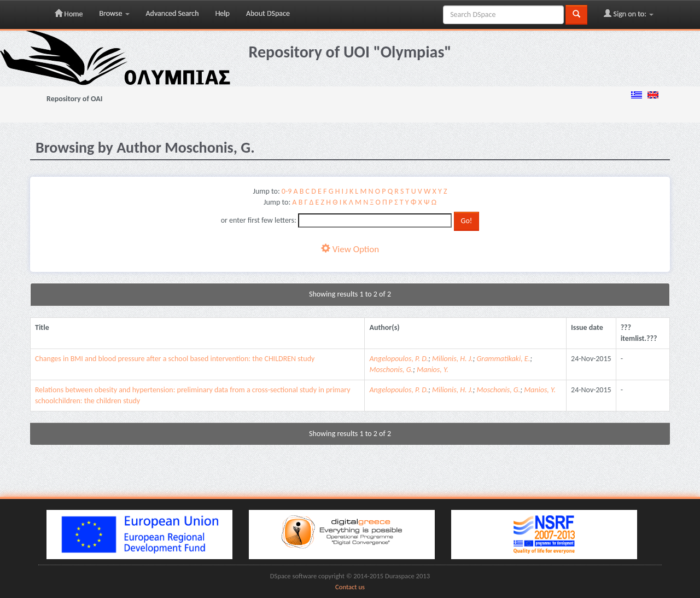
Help (223, 13)
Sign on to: (629, 14)
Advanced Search (173, 13)
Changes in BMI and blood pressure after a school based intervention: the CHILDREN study (175, 359)
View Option (350, 249)
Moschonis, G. (391, 370)
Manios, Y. (433, 370)
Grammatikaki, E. (504, 359)
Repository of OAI (74, 99)
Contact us (350, 587)
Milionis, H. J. (453, 359)
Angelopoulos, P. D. (399, 359)
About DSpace (268, 13)
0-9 (287, 191)
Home (69, 14)
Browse (114, 13)
